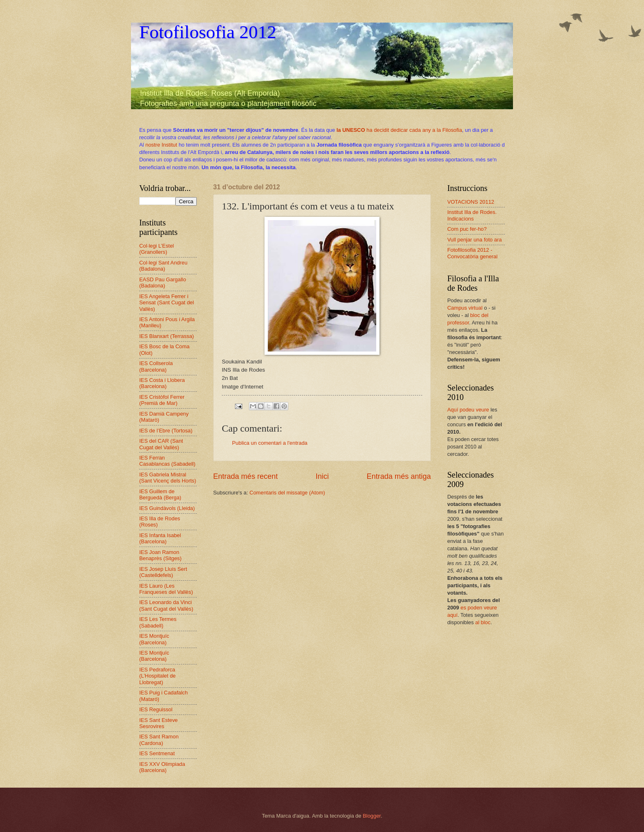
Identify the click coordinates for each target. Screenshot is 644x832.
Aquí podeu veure (468, 410)
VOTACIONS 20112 (471, 202)
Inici (322, 476)
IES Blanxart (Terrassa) (167, 336)
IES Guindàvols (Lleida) (167, 508)
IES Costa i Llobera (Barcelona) (162, 383)
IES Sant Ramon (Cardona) (159, 740)
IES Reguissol (156, 709)
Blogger (372, 816)
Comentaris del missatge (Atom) (287, 493)
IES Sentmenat (157, 753)
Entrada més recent (245, 476)
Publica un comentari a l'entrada (270, 443)
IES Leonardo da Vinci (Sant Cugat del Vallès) (166, 605)
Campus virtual (465, 308)
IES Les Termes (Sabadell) (158, 622)
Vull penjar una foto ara (475, 240)
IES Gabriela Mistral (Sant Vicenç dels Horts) (168, 478)
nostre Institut (161, 145)
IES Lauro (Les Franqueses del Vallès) (166, 589)
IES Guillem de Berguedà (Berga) (160, 494)
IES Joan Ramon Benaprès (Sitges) (160, 555)
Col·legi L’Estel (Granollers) (156, 249)
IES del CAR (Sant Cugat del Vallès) (161, 444)
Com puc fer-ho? (467, 229)
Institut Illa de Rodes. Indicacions (472, 215)
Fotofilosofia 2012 (208, 32)
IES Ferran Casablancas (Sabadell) (167, 461)
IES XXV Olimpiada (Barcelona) (162, 767)
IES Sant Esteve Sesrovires (159, 723)
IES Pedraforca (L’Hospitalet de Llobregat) (158, 676)
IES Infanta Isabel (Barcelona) (160, 538)
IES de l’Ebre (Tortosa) (166, 431)
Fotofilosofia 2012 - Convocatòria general (472, 253)
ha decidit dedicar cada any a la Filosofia (399, 130)
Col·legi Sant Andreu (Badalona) (163, 266)
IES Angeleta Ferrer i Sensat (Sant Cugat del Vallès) (167, 303)
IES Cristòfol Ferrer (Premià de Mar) (162, 400)
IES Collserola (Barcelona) (156, 366)
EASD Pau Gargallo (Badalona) (163, 283)
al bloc (483, 622)
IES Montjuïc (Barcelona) (154, 639)
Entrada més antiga (399, 476)
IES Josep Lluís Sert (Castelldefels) (163, 572)
